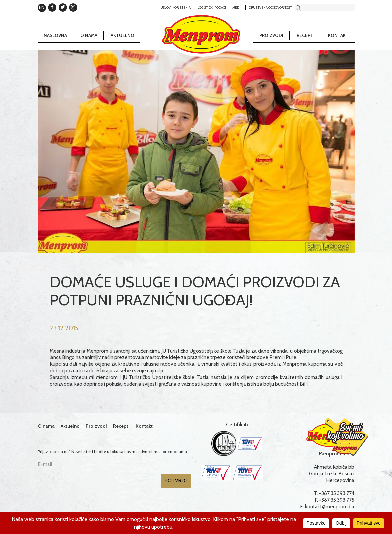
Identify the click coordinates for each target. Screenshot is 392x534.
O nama (89, 35)
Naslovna (55, 35)
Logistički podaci (212, 7)
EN (42, 7)
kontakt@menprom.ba (330, 506)
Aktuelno (123, 35)
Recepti (306, 35)
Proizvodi (271, 35)
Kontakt (338, 35)
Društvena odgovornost (270, 7)
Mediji (237, 7)
